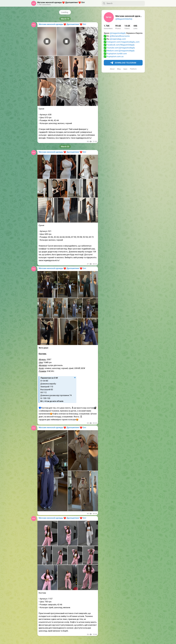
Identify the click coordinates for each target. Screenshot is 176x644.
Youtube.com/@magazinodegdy (121, 48)
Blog (119, 69)
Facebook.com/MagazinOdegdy (121, 45)
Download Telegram (123, 63)
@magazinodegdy (118, 33)
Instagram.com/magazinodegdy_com (123, 42)
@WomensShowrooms (120, 36)
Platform (133, 69)
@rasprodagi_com (118, 39)
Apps (125, 69)
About (112, 69)
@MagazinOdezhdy (124, 19)
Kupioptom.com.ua (115, 56)
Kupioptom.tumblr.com (117, 54)
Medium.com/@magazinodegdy (121, 51)
